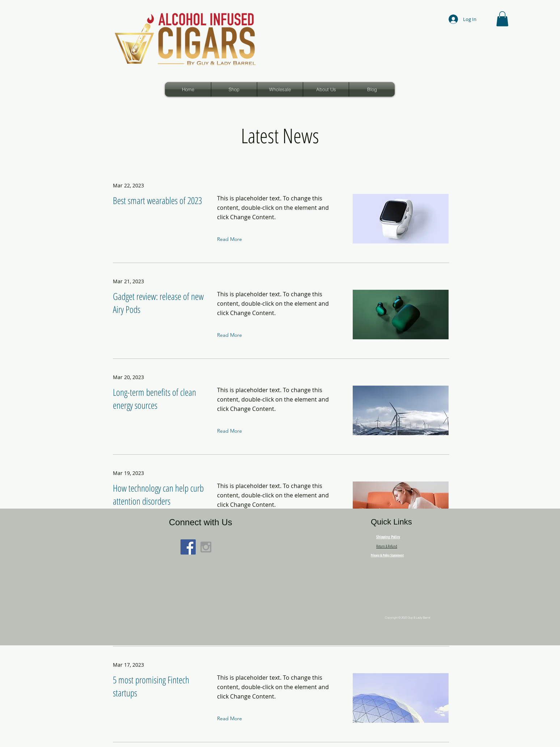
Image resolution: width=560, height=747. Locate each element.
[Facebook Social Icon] (188, 547)
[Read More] (231, 239)
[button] (502, 19)
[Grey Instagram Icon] (206, 547)
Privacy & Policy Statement (387, 555)
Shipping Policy (388, 537)
